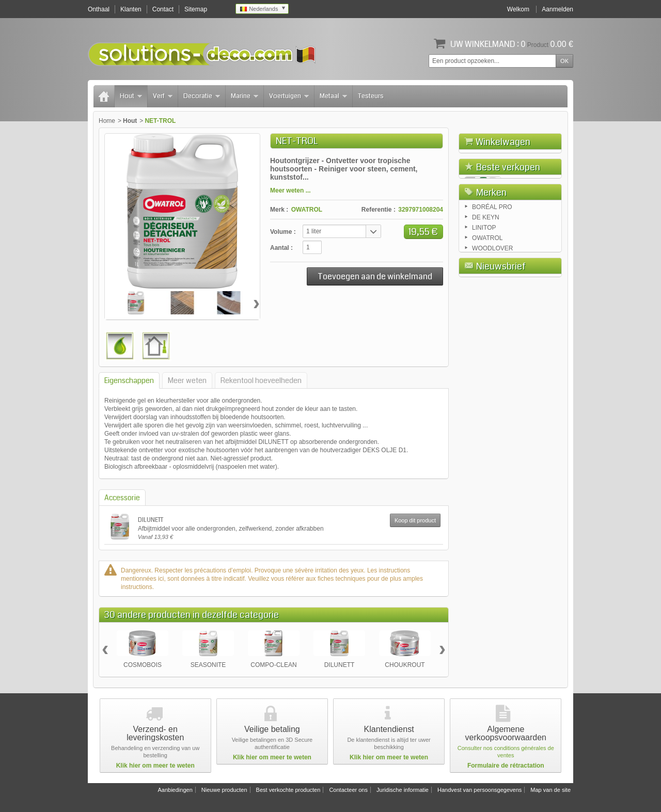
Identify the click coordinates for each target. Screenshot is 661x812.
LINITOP (484, 435)
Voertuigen (289, 96)
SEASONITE (208, 665)
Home (107, 121)
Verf (163, 96)
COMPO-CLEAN (273, 665)
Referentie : (379, 210)
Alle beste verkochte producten (510, 372)
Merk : (279, 210)
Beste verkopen (508, 225)
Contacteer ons (348, 790)
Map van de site (550, 790)
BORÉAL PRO (492, 414)
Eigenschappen (129, 380)
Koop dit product (415, 520)
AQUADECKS (524, 305)
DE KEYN (486, 424)
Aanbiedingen (175, 790)
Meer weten (187, 380)
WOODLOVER (492, 455)
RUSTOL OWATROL (521, 278)
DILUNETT (151, 520)
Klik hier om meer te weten (155, 766)
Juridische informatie (403, 790)
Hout (131, 96)
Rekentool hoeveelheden (261, 380)
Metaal (333, 96)
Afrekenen (539, 200)
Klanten (131, 9)
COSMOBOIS (143, 665)
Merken (491, 397)
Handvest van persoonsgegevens (479, 790)
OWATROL (307, 210)
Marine (245, 96)
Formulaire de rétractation (506, 766)
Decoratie (202, 96)
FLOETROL (521, 241)
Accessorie (122, 498)
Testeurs (371, 96)
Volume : (283, 232)
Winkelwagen (503, 142)
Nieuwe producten (224, 790)
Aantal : (281, 248)
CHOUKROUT (405, 665)
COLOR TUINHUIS (531, 337)
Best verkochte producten (288, 790)
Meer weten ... (290, 190)
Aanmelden (557, 9)
